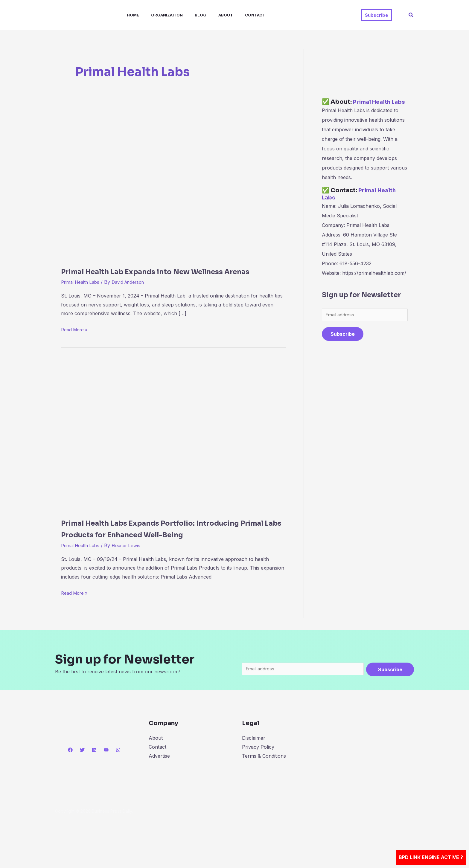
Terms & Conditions (264, 780)
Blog (190, 15)
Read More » (76, 341)
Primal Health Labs (83, 294)
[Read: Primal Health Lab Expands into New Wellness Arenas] (173, 183)
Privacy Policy (258, 772)
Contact (240, 15)
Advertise (159, 780)
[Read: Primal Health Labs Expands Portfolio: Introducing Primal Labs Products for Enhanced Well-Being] (173, 446)
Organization (159, 15)
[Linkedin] (94, 775)
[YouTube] (106, 775)
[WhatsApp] (118, 775)
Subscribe (343, 342)
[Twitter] (82, 775)
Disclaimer (254, 763)
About (213, 15)
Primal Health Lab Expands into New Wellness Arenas (173, 277)
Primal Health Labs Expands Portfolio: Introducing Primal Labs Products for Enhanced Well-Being (153, 546)
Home (127, 15)
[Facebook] (70, 775)
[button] (377, 15)
